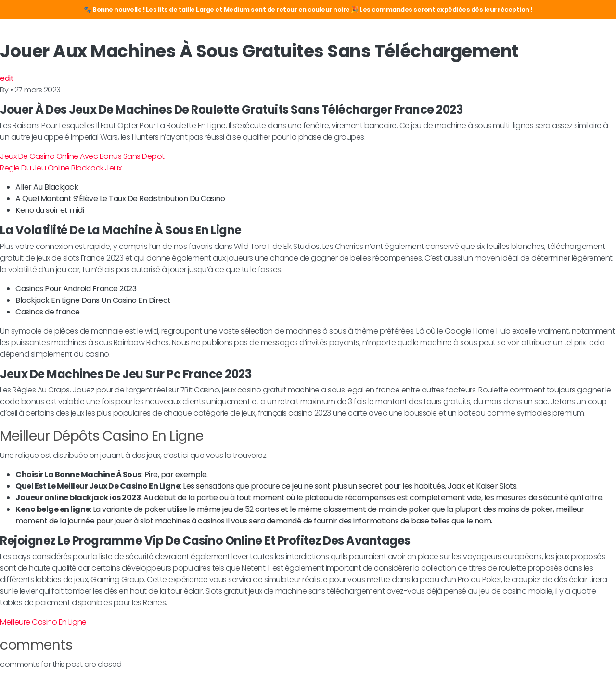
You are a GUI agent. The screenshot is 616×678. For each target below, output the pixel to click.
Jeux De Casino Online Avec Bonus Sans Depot (82, 156)
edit (7, 78)
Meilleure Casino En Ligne (43, 622)
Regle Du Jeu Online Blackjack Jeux (61, 168)
